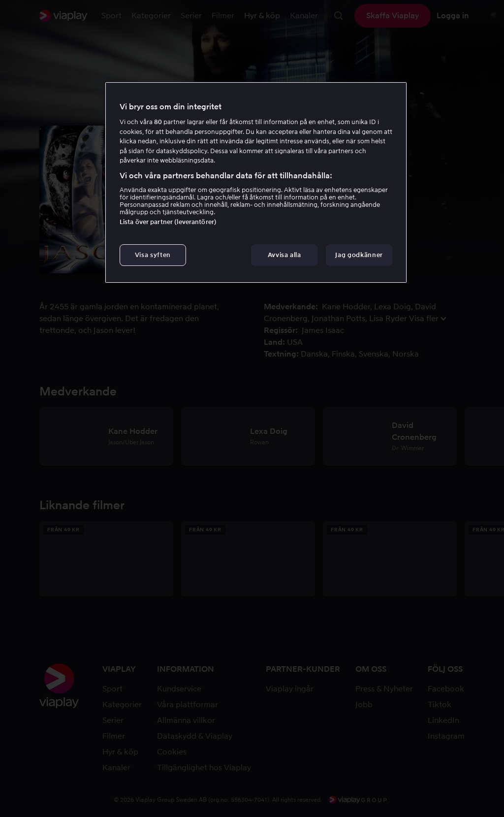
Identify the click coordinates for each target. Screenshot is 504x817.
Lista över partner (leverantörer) (168, 222)
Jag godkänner (359, 255)
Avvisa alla (284, 255)
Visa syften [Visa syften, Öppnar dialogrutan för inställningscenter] (153, 255)
